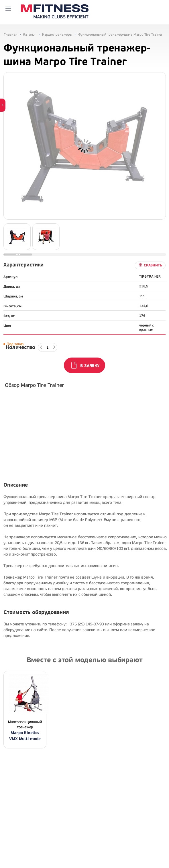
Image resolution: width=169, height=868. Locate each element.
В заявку (90, 366)
